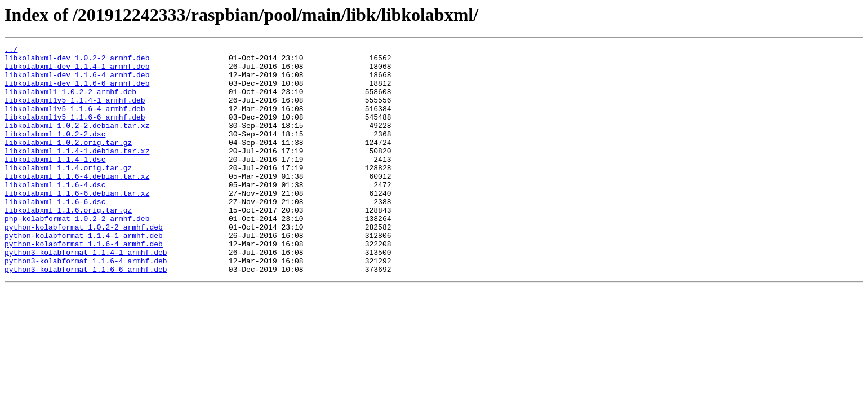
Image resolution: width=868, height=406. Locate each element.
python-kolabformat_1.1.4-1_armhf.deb (84, 274)
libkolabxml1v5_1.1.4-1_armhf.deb (75, 112)
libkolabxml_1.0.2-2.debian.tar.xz (77, 142)
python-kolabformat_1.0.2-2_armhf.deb (84, 264)
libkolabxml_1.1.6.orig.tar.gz (68, 244)
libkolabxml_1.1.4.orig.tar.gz (68, 193)
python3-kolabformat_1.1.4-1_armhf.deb (86, 294)
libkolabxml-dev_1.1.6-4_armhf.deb (77, 81)
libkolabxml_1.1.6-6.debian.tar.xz (77, 223)
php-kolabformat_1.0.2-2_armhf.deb (77, 254)
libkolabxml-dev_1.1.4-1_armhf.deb (77, 71)
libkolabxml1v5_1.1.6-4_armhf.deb (75, 122)
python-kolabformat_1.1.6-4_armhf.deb (84, 284)
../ (11, 51)
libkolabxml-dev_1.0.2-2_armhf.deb (77, 61)
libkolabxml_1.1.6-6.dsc (55, 233)
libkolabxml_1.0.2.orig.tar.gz (68, 162)
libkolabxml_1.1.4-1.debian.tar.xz (77, 173)
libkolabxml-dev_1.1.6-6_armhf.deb (77, 91)
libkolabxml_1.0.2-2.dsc (55, 152)
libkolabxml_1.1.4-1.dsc (55, 183)
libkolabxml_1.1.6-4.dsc (55, 213)
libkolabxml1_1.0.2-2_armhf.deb (70, 101)
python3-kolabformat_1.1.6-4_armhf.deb (86, 304)
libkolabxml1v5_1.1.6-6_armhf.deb (75, 132)
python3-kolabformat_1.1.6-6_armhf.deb (86, 315)
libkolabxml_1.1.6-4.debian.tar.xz (77, 203)
